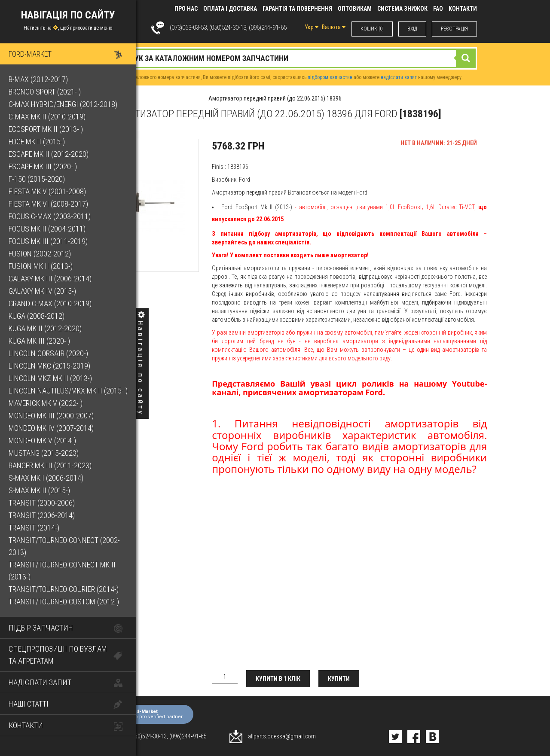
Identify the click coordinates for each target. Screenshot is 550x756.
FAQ (438, 9)
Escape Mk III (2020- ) (43, 166)
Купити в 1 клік (278, 679)
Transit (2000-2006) (42, 503)
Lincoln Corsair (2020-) (48, 353)
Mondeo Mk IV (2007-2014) (51, 428)
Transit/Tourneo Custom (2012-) (64, 602)
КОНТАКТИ (463, 9)
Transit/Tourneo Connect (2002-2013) (64, 546)
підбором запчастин (330, 77)
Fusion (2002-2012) (40, 254)
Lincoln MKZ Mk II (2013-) (50, 378)
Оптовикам (355, 9)
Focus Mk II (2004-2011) (47, 229)
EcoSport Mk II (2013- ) (46, 129)
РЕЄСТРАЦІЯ (454, 29)
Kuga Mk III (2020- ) (39, 341)
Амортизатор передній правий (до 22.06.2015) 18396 (275, 98)
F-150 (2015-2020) (37, 179)
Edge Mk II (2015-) (37, 142)
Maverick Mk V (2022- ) (46, 403)
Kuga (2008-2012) (37, 316)
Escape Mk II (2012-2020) (49, 154)
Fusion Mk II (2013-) (41, 266)
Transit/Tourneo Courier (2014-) (64, 589)
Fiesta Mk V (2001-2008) (47, 191)
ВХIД (412, 29)
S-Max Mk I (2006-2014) (46, 478)
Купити (339, 679)
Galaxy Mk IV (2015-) (42, 291)
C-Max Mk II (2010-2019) (47, 117)
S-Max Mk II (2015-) (39, 490)
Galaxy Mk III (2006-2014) (50, 279)
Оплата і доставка (230, 9)
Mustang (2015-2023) (44, 453)
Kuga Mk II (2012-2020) (45, 328)
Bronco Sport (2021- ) (45, 92)
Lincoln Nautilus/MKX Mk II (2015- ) (68, 391)
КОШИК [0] (372, 29)
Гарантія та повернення (297, 9)
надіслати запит (399, 77)
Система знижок (402, 9)
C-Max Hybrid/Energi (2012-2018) (63, 104)
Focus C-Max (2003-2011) (50, 216)
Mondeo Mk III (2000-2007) (51, 416)
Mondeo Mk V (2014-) (42, 440)
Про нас (186, 9)
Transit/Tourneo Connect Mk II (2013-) (62, 571)
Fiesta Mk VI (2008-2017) (48, 204)
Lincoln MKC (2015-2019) (49, 366)
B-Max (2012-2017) (38, 79)
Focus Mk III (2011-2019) (48, 241)
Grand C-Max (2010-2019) (50, 303)
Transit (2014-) (34, 528)
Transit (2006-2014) (42, 515)
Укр (312, 27)
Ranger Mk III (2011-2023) (50, 465)
